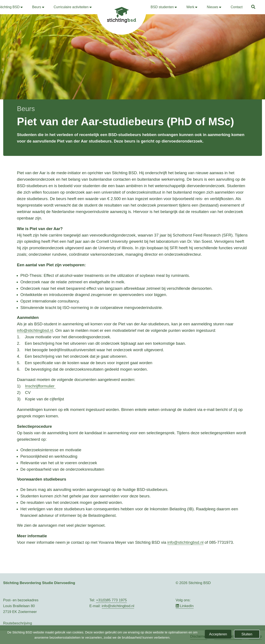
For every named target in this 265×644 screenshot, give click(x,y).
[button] (253, 7)
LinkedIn (185, 606)
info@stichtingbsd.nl (35, 330)
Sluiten (247, 634)
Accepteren (218, 634)
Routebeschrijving (18, 623)
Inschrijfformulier (40, 386)
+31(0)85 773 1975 (111, 600)
